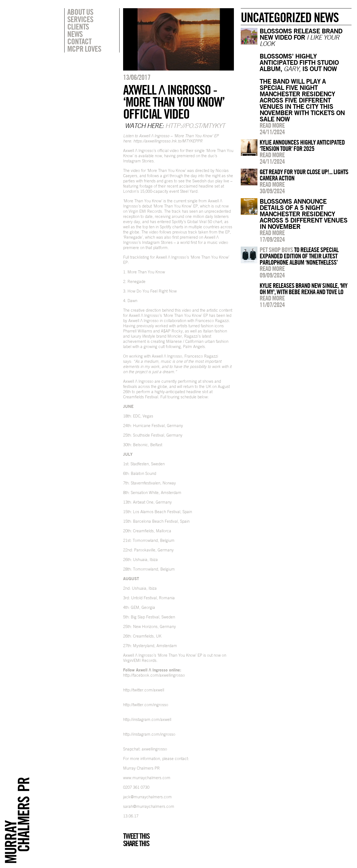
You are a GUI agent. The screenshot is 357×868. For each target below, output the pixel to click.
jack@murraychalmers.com (147, 797)
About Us (80, 12)
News (75, 34)
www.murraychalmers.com (147, 778)
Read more (272, 125)
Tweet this (136, 836)
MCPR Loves (84, 49)
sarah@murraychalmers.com (149, 806)
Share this (136, 843)
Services (80, 19)
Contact (79, 41)
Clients (78, 27)
